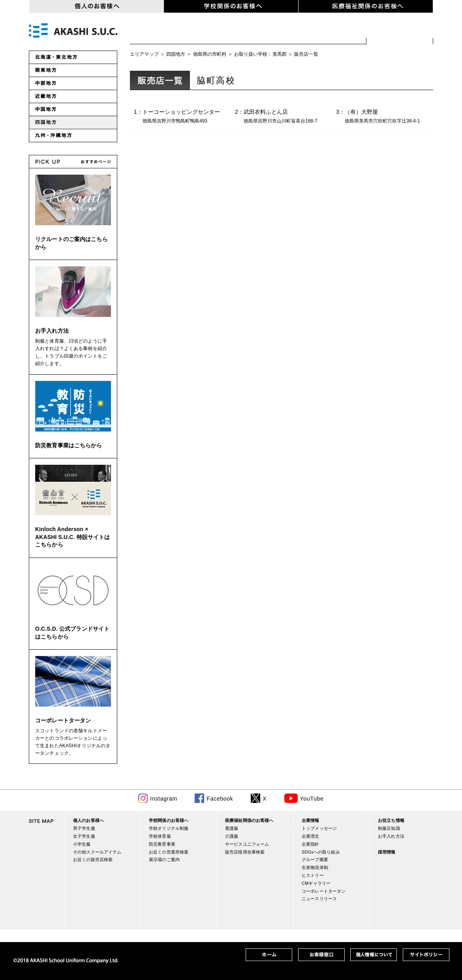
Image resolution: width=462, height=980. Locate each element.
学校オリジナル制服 (169, 828)
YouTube (312, 799)
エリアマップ (144, 54)
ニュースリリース (319, 899)
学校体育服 (160, 836)
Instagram (164, 799)
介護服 (232, 836)
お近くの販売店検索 (400, 32)
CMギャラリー (316, 883)
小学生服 (264, 32)
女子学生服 (210, 32)
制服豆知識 (389, 828)
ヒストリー (313, 875)
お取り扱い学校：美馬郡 (260, 54)
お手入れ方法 (52, 331)
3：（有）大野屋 (385, 117)
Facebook (220, 799)
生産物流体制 (315, 867)
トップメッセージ (319, 828)
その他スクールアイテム (97, 852)
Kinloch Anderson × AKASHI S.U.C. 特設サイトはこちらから (72, 537)
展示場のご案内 (164, 859)
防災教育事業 (162, 844)
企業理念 (311, 836)
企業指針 (311, 844)
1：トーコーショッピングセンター (182, 117)
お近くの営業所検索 (169, 852)
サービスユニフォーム (247, 844)
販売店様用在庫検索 (245, 852)
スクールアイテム (328, 32)
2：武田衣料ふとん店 (284, 117)
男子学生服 (157, 32)
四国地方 (176, 54)
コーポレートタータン (63, 720)
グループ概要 (315, 859)
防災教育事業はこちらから (69, 445)
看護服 (232, 828)
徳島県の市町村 (210, 54)
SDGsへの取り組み (321, 852)
